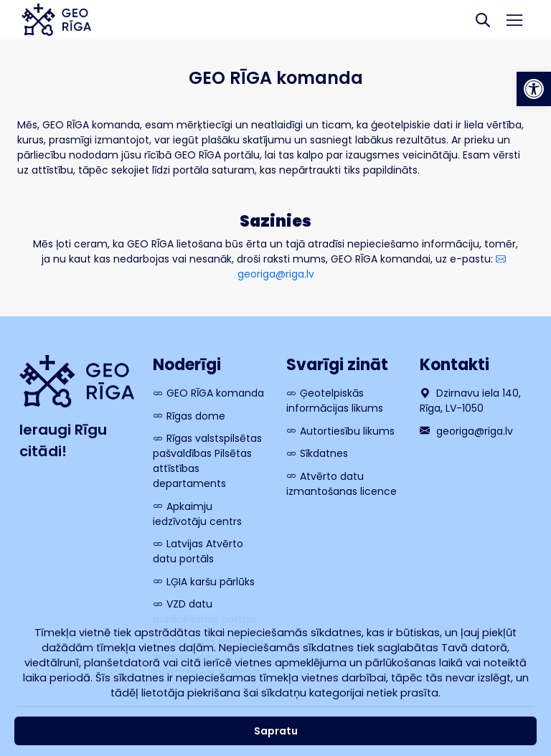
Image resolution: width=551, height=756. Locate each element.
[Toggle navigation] (515, 20)
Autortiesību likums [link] (347, 431)
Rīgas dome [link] (196, 416)
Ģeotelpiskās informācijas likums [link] (335, 401)
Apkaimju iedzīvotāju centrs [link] (197, 514)
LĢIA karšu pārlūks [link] (211, 582)
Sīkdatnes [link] (324, 453)
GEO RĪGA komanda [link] (215, 393)
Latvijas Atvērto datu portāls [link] (198, 551)
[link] (534, 89)
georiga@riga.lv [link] (466, 431)
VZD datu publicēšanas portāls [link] (204, 611)
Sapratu (276, 731)
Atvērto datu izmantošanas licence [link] (342, 484)
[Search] (483, 20)
